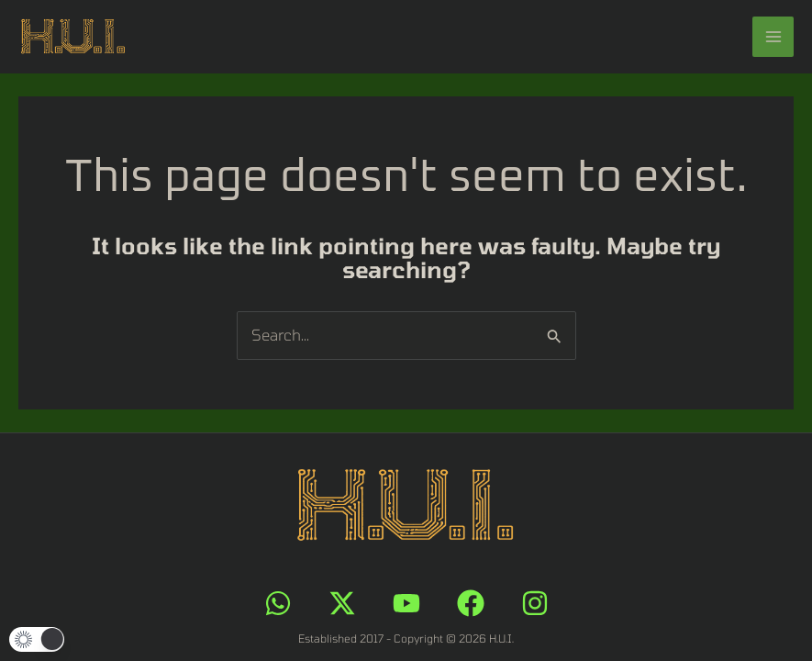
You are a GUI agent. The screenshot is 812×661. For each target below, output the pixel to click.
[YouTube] (406, 603)
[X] (342, 603)
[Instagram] (535, 603)
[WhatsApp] (278, 603)
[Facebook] (471, 603)
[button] (37, 639)
